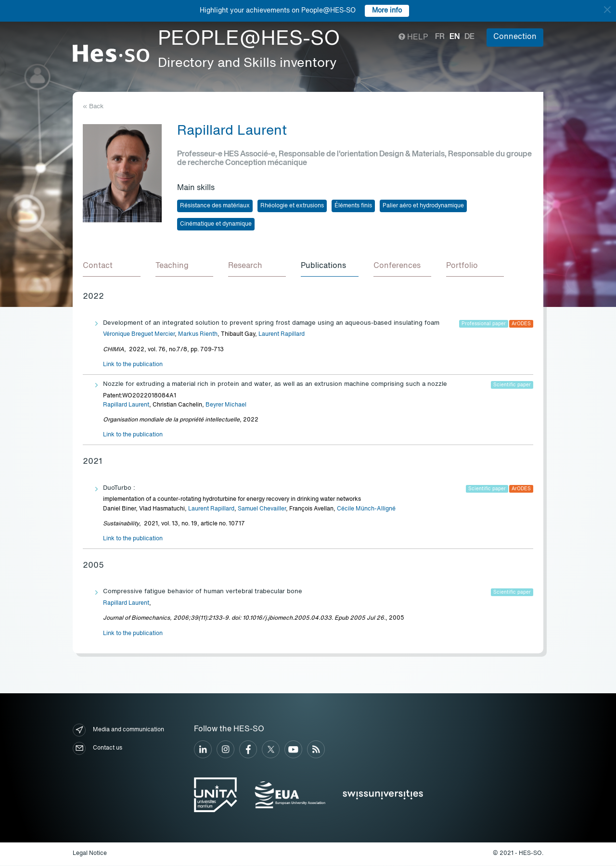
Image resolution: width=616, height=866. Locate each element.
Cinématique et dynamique (216, 224)
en (455, 37)
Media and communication (118, 731)
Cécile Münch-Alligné (366, 509)
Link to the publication (133, 365)
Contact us (97, 749)
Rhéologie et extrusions (292, 206)
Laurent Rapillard (282, 335)
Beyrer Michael (226, 406)
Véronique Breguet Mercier (139, 335)
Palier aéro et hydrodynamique (423, 206)
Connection (515, 37)
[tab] (112, 267)
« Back (93, 107)
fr (440, 37)
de (469, 37)
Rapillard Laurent (126, 406)
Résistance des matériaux (215, 206)
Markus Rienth (198, 335)
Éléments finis (353, 206)
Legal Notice (90, 854)
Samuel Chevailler (262, 509)
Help (413, 38)
